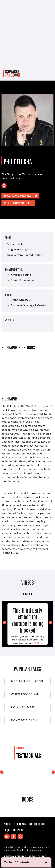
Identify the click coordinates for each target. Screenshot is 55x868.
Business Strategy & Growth (29, 305)
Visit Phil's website (18, 203)
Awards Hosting (21, 275)
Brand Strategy (20, 300)
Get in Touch (37, 824)
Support (18, 830)
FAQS (7, 830)
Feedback (20, 824)
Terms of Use (37, 857)
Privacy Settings (15, 857)
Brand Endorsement (24, 280)
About (8, 824)
